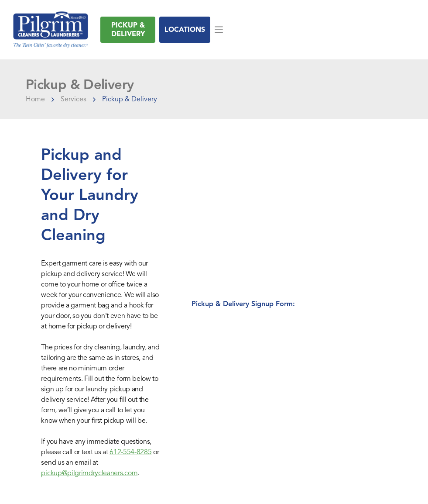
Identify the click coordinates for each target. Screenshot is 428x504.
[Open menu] (219, 30)
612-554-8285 (130, 452)
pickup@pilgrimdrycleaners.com (89, 473)
